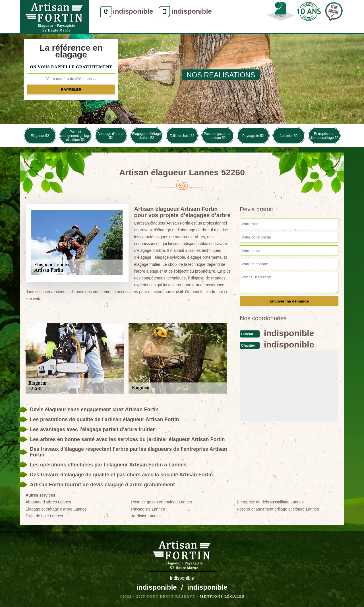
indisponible (133, 11)
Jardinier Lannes (146, 516)
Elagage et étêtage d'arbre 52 (147, 136)
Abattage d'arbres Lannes (48, 502)
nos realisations (221, 75)
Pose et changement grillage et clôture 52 (75, 136)
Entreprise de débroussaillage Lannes (270, 502)
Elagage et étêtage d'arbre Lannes (56, 509)
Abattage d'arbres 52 (111, 136)
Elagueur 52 (40, 136)
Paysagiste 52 (253, 136)
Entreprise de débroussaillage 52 (324, 136)
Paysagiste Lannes (148, 509)
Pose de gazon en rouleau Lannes (161, 502)
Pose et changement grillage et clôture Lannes (278, 509)
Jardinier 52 (289, 136)
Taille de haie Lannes (44, 516)
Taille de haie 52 (182, 136)
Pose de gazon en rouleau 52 (218, 136)
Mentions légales (222, 596)
